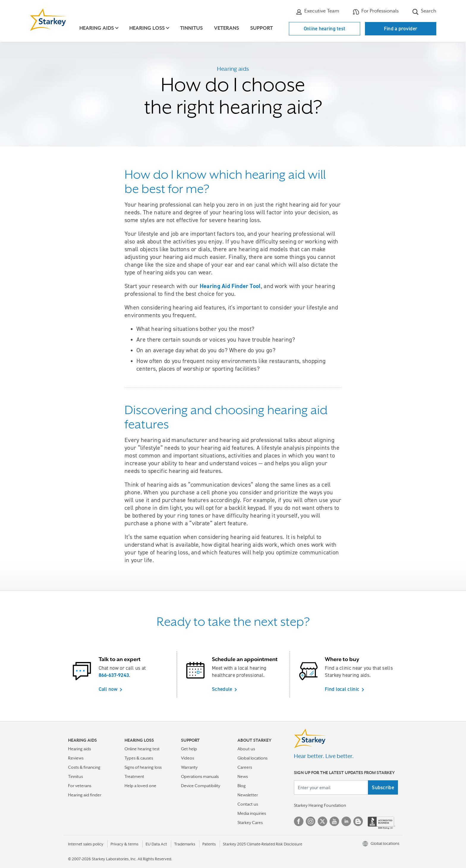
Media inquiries (252, 813)
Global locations (252, 758)
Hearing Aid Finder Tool (230, 286)
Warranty (189, 767)
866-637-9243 (114, 675)
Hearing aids (79, 749)
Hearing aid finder (85, 795)
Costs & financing (84, 767)
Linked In (346, 821)
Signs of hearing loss (143, 767)
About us (246, 749)
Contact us (248, 804)
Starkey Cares (250, 823)
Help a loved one (140, 786)
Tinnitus (191, 28)
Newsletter (248, 795)
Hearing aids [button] (97, 28)
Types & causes (139, 758)
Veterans (226, 28)
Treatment (134, 776)
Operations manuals (200, 776)
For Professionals (376, 12)
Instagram (311, 821)
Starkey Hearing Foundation (320, 805)
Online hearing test (325, 29)
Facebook (299, 821)
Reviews (76, 758)
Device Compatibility (201, 786)
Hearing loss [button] (147, 28)
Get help (189, 749)
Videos (188, 758)
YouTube (334, 821)
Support (262, 28)
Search (424, 12)
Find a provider (401, 29)
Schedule (222, 689)
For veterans (80, 786)
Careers (245, 767)
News (243, 776)
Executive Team (317, 12)
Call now (108, 689)
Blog (242, 786)
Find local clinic (342, 689)
